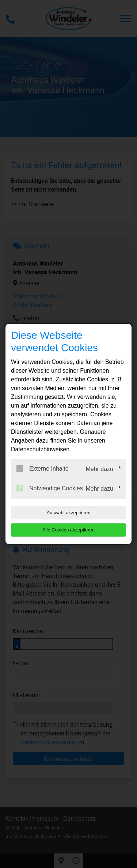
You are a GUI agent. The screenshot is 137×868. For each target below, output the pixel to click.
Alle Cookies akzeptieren (68, 530)
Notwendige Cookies (50, 488)
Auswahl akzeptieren (69, 513)
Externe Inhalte (43, 468)
